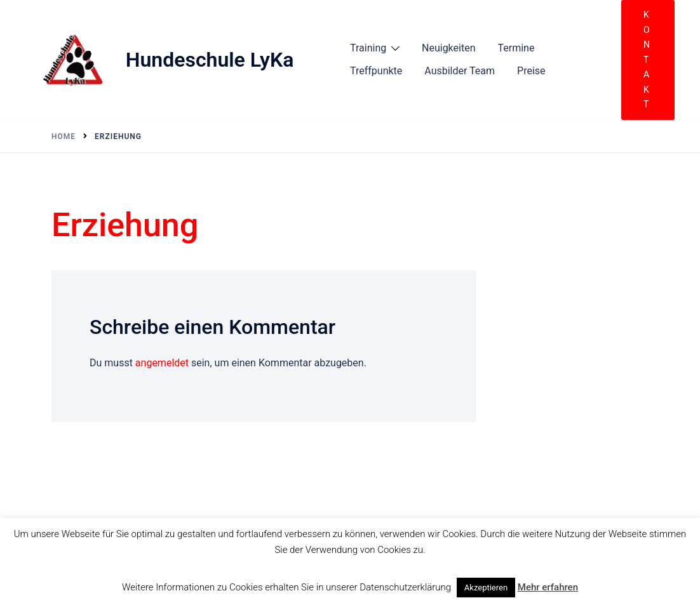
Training (368, 48)
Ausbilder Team (460, 71)
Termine (516, 48)
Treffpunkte (376, 71)
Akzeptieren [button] (486, 588)
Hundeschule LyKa (210, 60)
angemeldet (162, 363)
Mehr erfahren (548, 587)
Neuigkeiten (448, 48)
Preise (531, 71)
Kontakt (647, 59)
